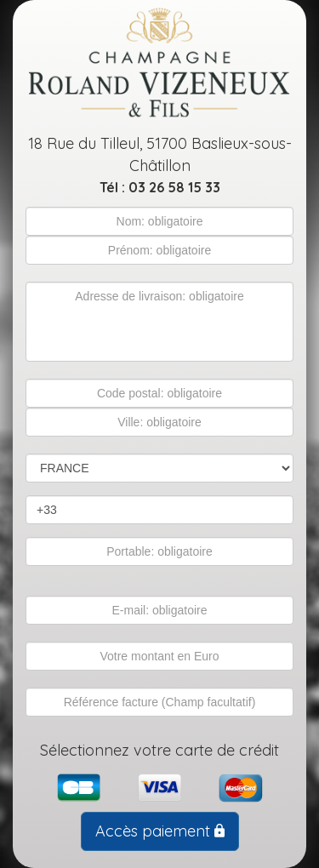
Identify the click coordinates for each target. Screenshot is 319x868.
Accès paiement (160, 831)
